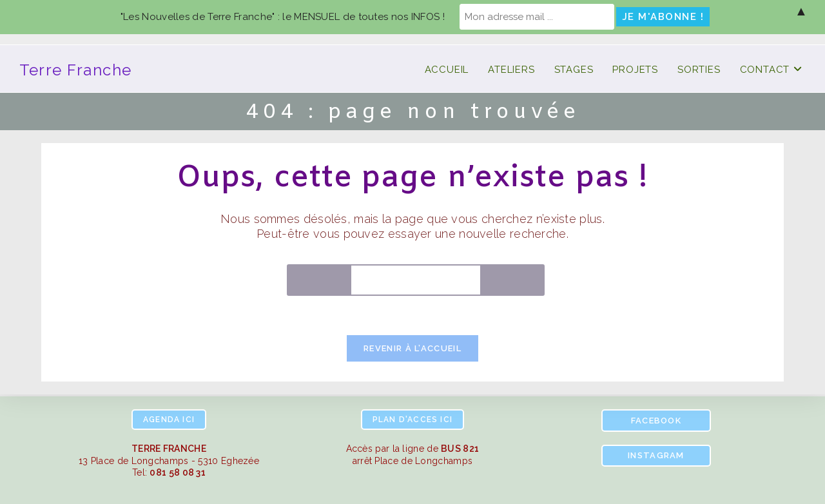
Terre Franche (76, 70)
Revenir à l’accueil (412, 348)
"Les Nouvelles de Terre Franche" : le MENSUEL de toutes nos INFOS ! (283, 17)
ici (169, 420)
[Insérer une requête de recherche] (416, 280)
